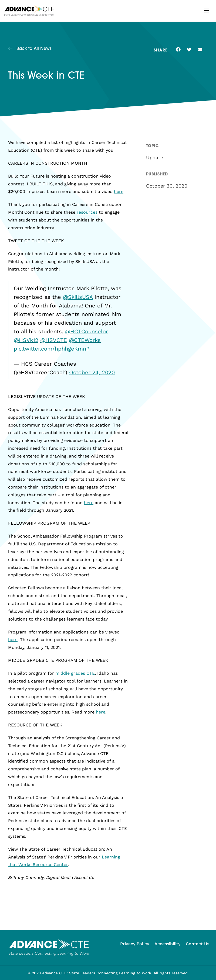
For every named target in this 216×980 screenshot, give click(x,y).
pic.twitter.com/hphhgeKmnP (52, 349)
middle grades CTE (75, 673)
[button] (207, 11)
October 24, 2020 (92, 372)
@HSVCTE (54, 340)
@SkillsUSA (78, 297)
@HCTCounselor (87, 331)
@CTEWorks (85, 340)
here (119, 191)
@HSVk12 (26, 340)
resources (87, 212)
